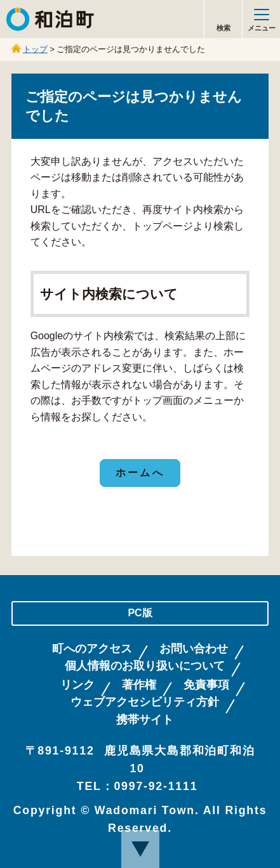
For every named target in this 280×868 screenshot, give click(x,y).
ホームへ (140, 473)
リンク (77, 685)
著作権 (139, 685)
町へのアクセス (92, 649)
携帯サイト (145, 720)
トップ (35, 49)
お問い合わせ (194, 649)
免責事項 (206, 685)
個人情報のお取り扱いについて (145, 666)
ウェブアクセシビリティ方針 (145, 702)
